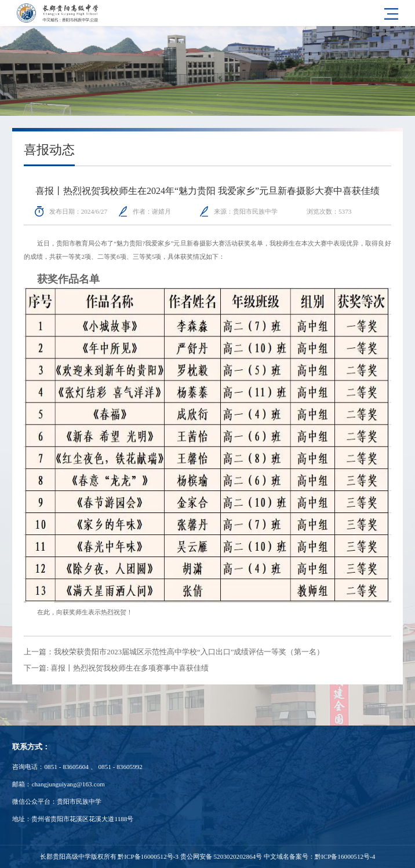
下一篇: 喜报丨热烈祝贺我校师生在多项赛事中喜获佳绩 (116, 668)
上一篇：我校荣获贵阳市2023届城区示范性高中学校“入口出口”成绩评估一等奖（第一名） (174, 652)
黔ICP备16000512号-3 (148, 856)
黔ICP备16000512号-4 (345, 856)
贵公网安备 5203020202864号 (221, 856)
